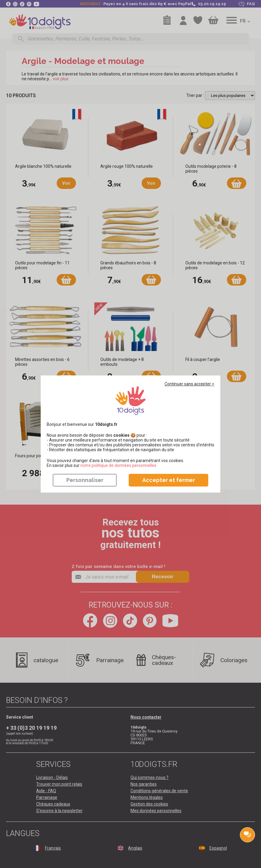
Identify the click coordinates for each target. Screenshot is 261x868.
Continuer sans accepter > (189, 384)
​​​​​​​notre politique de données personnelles (118, 465)
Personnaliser (85, 480)
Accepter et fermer (169, 480)
